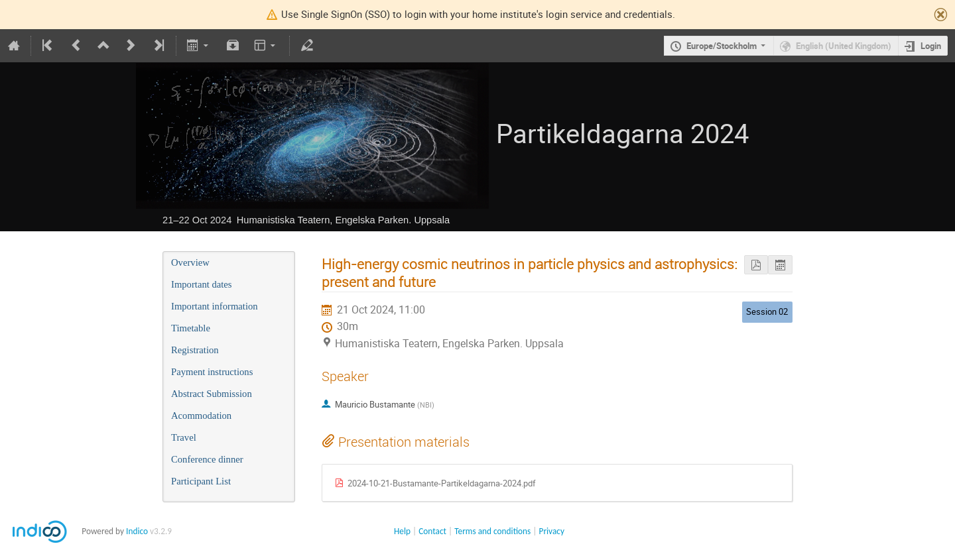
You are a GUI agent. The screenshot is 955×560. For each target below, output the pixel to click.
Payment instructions (212, 372)
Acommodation (201, 416)
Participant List (201, 481)
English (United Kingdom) (844, 46)
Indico (137, 531)
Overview (190, 262)
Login (931, 46)
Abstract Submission (212, 394)
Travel (184, 437)
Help (402, 531)
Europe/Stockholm (722, 46)
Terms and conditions (492, 531)
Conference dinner (207, 459)
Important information (215, 306)
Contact (432, 531)
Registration (195, 350)
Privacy (552, 531)
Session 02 (767, 311)
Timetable (191, 328)
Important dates (202, 284)
